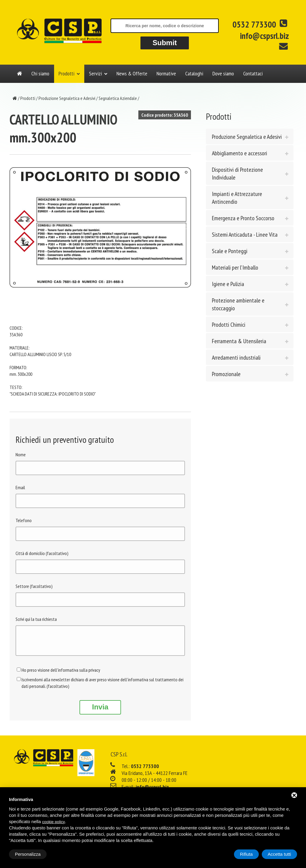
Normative (166, 73)
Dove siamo (223, 73)
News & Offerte (132, 73)
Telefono (24, 520)
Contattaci (253, 73)
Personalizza (28, 854)
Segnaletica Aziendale (118, 98)
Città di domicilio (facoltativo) (42, 553)
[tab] (250, 136)
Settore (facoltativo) (34, 586)
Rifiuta (246, 854)
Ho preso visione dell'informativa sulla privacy (61, 674)
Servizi (95, 73)
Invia (100, 711)
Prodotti (66, 73)
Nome (21, 454)
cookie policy (53, 822)
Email (20, 487)
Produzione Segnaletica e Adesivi (67, 98)
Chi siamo (40, 73)
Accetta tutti (279, 854)
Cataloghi (194, 73)
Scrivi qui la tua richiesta (36, 619)
